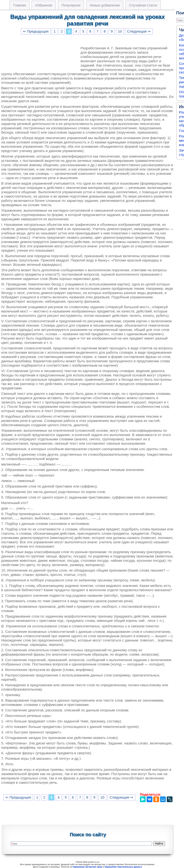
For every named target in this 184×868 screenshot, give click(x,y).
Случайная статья (143, 5)
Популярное (71, 5)
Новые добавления (105, 5)
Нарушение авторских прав (87, 867)
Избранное (44, 5)
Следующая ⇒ (139, 31)
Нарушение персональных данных (123, 867)
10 (120, 31)
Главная (20, 5)
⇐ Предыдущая (36, 31)
